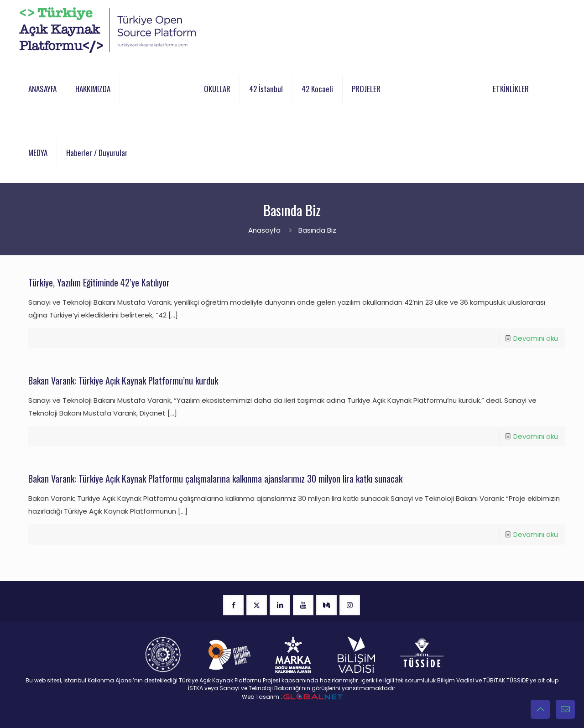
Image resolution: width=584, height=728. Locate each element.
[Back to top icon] (540, 709)
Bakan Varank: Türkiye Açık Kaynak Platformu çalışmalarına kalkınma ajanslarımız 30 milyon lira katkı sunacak (215, 478)
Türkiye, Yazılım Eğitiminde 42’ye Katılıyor (99, 282)
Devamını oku (536, 338)
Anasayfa (264, 230)
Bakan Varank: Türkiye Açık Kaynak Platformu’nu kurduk (123, 380)
